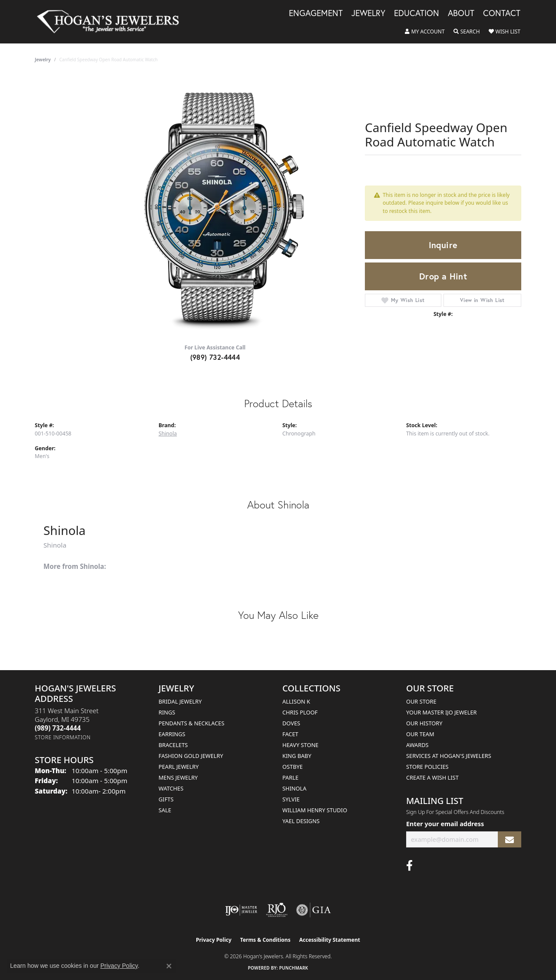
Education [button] (417, 13)
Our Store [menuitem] (421, 701)
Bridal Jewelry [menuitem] (180, 701)
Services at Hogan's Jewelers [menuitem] (449, 756)
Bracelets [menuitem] (173, 745)
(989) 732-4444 (215, 357)
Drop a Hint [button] (443, 276)
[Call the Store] (58, 728)
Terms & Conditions (265, 940)
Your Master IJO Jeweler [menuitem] (442, 712)
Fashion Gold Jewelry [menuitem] (191, 756)
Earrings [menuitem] (172, 734)
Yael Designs (301, 821)
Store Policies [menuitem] (427, 767)
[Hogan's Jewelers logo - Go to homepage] (112, 22)
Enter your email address (445, 824)
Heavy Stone (300, 745)
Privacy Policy (214, 940)
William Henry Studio (315, 810)
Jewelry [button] (368, 13)
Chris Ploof (300, 712)
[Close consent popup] (169, 966)
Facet (290, 734)
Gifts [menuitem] (166, 799)
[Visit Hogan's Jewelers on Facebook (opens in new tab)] (409, 866)
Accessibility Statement (330, 940)
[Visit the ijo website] (241, 910)
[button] (425, 32)
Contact (502, 13)
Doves (291, 723)
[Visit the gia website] (314, 910)
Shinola (168, 434)
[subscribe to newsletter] (510, 839)
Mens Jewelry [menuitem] (178, 777)
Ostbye (293, 767)
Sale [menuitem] (165, 810)
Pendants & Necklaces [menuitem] (191, 723)
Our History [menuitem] (424, 723)
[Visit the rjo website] (277, 910)
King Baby (297, 756)
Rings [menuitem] (167, 712)
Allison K (296, 701)
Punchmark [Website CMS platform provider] (294, 968)
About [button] (461, 13)
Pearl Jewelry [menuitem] (179, 767)
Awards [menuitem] (417, 745)
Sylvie (291, 799)
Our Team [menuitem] (420, 734)
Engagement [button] (316, 13)
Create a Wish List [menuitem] (432, 777)
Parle (290, 777)
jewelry (43, 60)
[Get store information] (63, 737)
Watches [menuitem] (171, 788)
